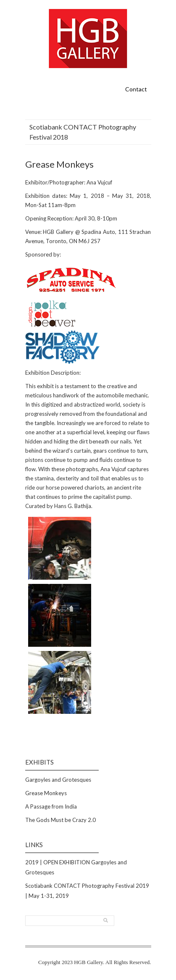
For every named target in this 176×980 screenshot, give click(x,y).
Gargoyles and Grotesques (58, 780)
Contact (136, 89)
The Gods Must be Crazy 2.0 (60, 820)
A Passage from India (51, 806)
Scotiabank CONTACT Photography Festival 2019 (87, 886)
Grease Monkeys (46, 793)
